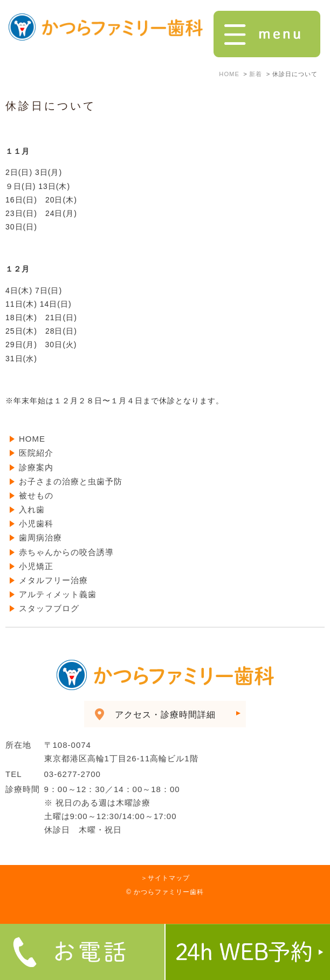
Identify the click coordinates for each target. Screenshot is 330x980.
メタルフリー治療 (53, 580)
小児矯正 (36, 566)
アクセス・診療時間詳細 (165, 715)
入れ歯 (32, 509)
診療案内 (36, 467)
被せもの (36, 495)
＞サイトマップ (165, 878)
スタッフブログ (49, 608)
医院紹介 (36, 453)
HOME (32, 439)
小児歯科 (36, 523)
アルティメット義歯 (58, 594)
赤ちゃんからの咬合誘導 (66, 552)
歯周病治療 (40, 538)
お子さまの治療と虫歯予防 (71, 481)
